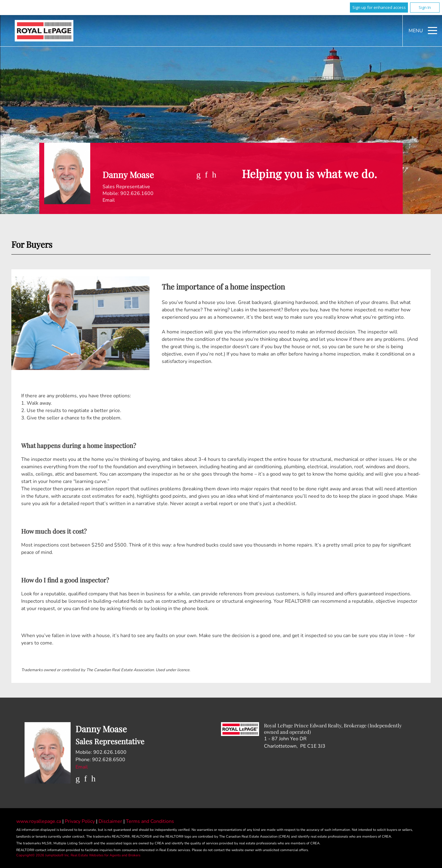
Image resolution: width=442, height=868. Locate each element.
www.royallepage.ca (39, 821)
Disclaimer (111, 821)
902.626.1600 (137, 193)
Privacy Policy (80, 821)
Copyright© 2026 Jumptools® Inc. (43, 855)
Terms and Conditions (150, 821)
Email (109, 200)
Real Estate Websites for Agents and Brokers (105, 855)
